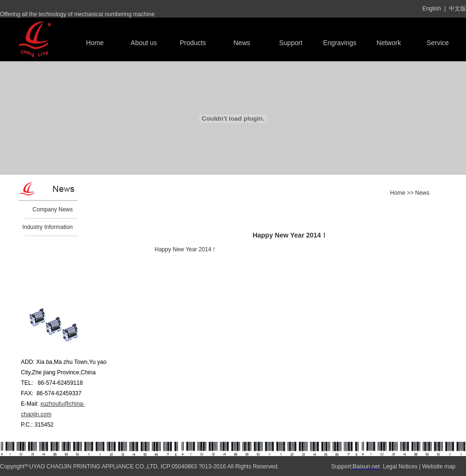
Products (193, 43)
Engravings (340, 43)
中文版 (457, 9)
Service (438, 43)
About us (144, 43)
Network (389, 43)
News (242, 43)
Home (95, 43)
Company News (53, 209)
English (432, 9)
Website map (439, 466)
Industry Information (48, 227)
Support (291, 43)
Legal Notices (400, 466)
